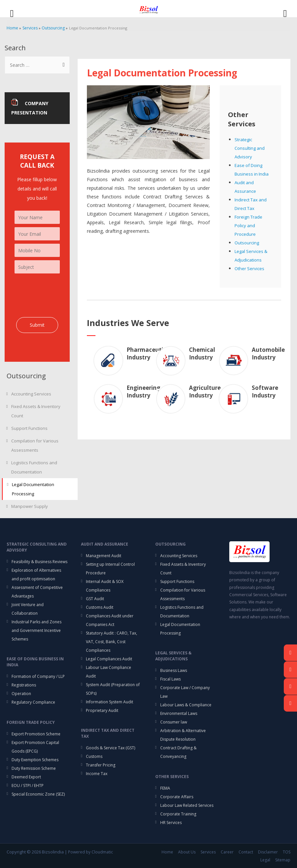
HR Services (171, 823)
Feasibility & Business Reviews (39, 562)
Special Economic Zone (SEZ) (38, 794)
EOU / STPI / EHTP (28, 785)
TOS (287, 852)
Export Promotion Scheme (36, 734)
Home (167, 852)
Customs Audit (100, 607)
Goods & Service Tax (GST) (111, 748)
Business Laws (174, 670)
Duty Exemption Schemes (35, 760)
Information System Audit (110, 702)
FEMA (165, 788)
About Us (187, 852)
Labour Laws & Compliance (186, 705)
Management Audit (104, 556)
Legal (265, 860)
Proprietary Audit (102, 710)
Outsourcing (247, 243)
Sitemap (283, 860)
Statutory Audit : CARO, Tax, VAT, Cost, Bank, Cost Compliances (111, 642)
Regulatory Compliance (33, 702)
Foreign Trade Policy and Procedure (248, 226)
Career (227, 852)
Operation (21, 694)
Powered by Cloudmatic (91, 852)
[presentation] (65, 295)
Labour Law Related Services (187, 805)
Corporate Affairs (177, 797)
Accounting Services (31, 394)
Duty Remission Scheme (34, 768)
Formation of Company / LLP (38, 676)
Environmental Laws (179, 713)
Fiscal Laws (170, 679)
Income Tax (97, 774)
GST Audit (95, 599)
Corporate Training (178, 814)
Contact (246, 852)
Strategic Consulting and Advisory (250, 148)
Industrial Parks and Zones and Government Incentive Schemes (37, 630)
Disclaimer (268, 852)
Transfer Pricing (101, 765)
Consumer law (174, 722)
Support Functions (29, 428)
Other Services (249, 269)
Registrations (24, 685)
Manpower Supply (30, 506)
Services (208, 852)
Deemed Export (26, 777)
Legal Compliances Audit (109, 659)
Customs (94, 756)
